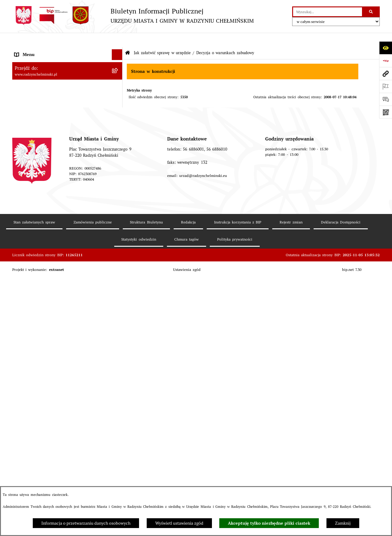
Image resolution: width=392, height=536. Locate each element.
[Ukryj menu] (117, 40)
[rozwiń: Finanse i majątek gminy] (118, 180)
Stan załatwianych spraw (34, 480)
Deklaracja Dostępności (341, 480)
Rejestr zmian (291, 480)
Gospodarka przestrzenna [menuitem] (39, 254)
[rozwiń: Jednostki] (118, 190)
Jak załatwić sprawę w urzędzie (162, 38)
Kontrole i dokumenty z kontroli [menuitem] (46, 287)
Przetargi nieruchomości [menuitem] (38, 158)
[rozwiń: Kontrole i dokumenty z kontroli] (118, 287)
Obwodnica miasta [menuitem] (32, 233)
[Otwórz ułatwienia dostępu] (386, 48)
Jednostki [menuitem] (23, 190)
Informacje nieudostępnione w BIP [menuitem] (48, 297)
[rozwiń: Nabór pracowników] (118, 169)
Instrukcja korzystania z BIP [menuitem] (42, 319)
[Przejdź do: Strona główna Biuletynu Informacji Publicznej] (128, 39)
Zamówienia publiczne (93, 480)
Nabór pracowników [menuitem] (34, 169)
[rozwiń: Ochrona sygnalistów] (118, 137)
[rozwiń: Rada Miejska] (118, 83)
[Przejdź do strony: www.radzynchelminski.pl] (386, 73)
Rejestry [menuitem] (22, 276)
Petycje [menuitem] (21, 126)
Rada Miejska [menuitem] (27, 83)
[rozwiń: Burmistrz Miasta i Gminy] (118, 94)
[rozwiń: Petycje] (118, 126)
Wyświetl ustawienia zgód (179, 523)
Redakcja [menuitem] (23, 308)
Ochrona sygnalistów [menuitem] (34, 137)
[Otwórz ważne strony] (386, 86)
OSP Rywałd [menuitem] (26, 340)
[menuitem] (67, 72)
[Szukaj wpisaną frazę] (371, 12)
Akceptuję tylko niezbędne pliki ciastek (269, 523)
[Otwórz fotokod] (386, 112)
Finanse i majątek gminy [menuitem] (38, 179)
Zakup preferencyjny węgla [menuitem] (40, 244)
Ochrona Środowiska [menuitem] (34, 265)
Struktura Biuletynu (146, 480)
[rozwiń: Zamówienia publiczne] (118, 147)
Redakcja (188, 480)
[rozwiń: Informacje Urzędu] (118, 115)
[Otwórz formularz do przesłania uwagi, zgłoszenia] (386, 99)
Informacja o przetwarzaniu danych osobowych (86, 523)
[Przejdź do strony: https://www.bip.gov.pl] (386, 61)
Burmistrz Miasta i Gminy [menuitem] (39, 94)
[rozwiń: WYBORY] (118, 72)
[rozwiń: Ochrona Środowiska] (118, 265)
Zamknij (343, 523)
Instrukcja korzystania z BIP (238, 480)
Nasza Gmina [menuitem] (27, 51)
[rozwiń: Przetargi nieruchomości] (118, 158)
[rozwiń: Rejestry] (118, 276)
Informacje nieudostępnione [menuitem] (41, 329)
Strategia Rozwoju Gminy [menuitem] (39, 222)
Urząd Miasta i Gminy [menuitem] (36, 104)
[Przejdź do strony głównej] (133, 15)
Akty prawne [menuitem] (26, 212)
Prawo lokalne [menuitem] (28, 201)
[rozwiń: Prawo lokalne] (118, 201)
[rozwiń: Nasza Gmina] (118, 51)
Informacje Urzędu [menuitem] (32, 115)
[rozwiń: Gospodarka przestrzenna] (118, 255)
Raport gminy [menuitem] (27, 62)
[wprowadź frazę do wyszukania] (328, 12)
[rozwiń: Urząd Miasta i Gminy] (118, 105)
